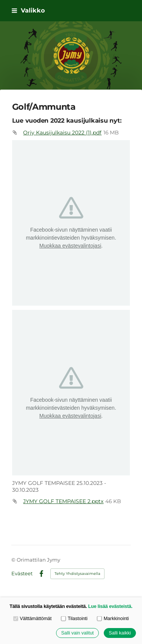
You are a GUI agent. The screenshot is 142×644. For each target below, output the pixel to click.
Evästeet (22, 574)
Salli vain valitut (77, 633)
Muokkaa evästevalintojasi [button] (70, 246)
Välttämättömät (33, 619)
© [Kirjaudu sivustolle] (14, 560)
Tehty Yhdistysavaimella (77, 574)
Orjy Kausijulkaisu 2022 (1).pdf (62, 133)
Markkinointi (113, 619)
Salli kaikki (120, 633)
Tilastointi (74, 619)
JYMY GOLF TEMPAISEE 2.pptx (63, 501)
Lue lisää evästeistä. (110, 606)
